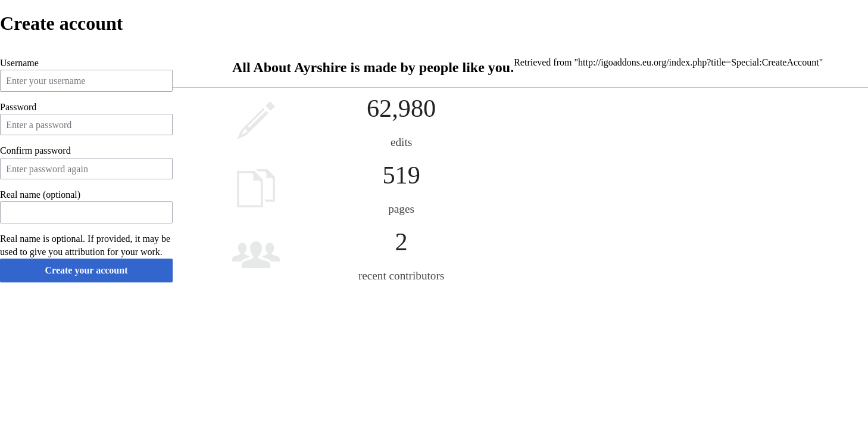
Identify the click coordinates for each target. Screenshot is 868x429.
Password (18, 107)
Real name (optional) (40, 195)
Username (19, 63)
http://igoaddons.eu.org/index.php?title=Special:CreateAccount (699, 62)
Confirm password (35, 150)
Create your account (87, 270)
